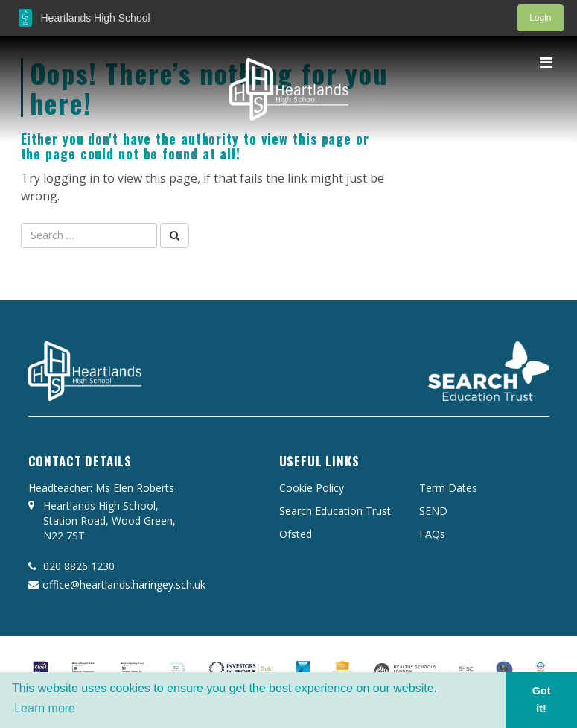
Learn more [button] (45, 708)
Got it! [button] (542, 700)
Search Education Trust (335, 511)
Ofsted (296, 534)
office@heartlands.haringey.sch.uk (117, 585)
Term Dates (448, 488)
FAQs (432, 534)
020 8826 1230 (71, 566)
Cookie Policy (312, 488)
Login (540, 18)
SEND (433, 511)
